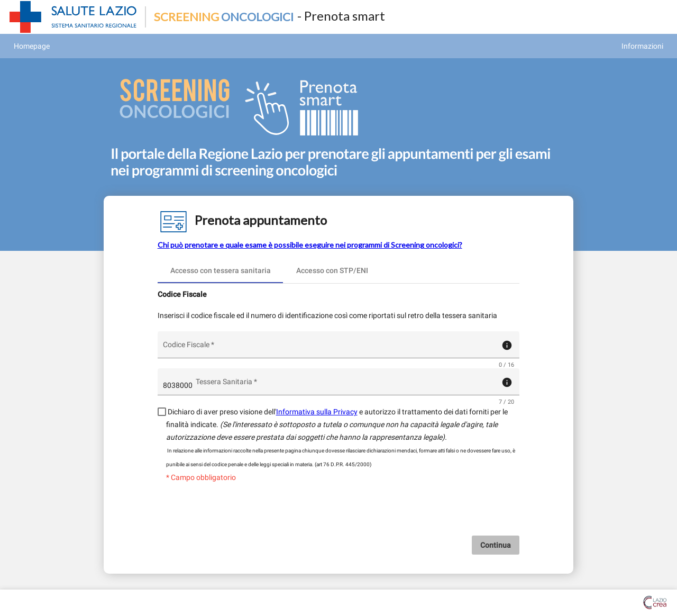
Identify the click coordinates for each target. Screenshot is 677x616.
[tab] (221, 270)
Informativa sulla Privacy (317, 412)
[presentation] (338, 515)
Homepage (32, 46)
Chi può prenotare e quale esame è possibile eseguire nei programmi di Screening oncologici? (310, 245)
